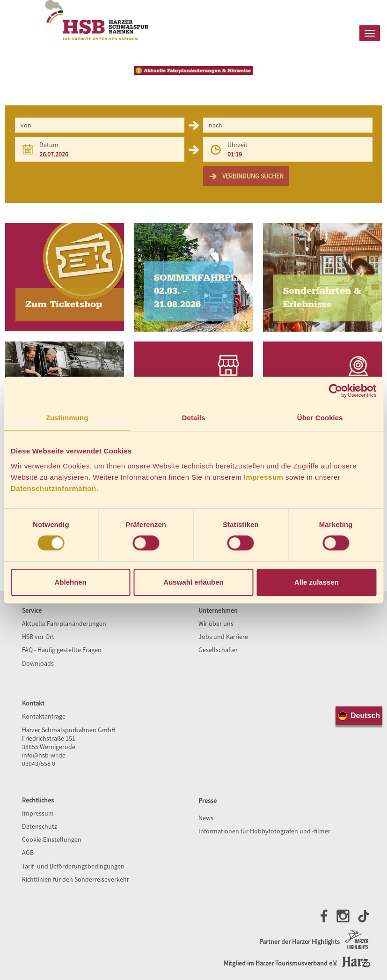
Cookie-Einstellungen (52, 839)
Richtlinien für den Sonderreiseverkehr (76, 879)
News (206, 818)
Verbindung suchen (246, 176)
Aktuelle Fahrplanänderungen (64, 624)
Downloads (38, 663)
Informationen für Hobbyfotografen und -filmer (264, 831)
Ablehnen (71, 582)
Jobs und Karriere (223, 637)
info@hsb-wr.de (44, 755)
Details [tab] (194, 418)
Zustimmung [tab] (67, 418)
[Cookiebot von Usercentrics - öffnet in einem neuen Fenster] (335, 391)
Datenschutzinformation (54, 488)
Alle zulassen (317, 582)
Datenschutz (40, 826)
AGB (28, 853)
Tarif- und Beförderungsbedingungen (73, 866)
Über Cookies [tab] (320, 418)
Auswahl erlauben (193, 582)
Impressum (264, 477)
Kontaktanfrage (44, 716)
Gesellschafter (218, 650)
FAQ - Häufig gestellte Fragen (62, 650)
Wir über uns (216, 624)
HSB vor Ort (38, 637)
